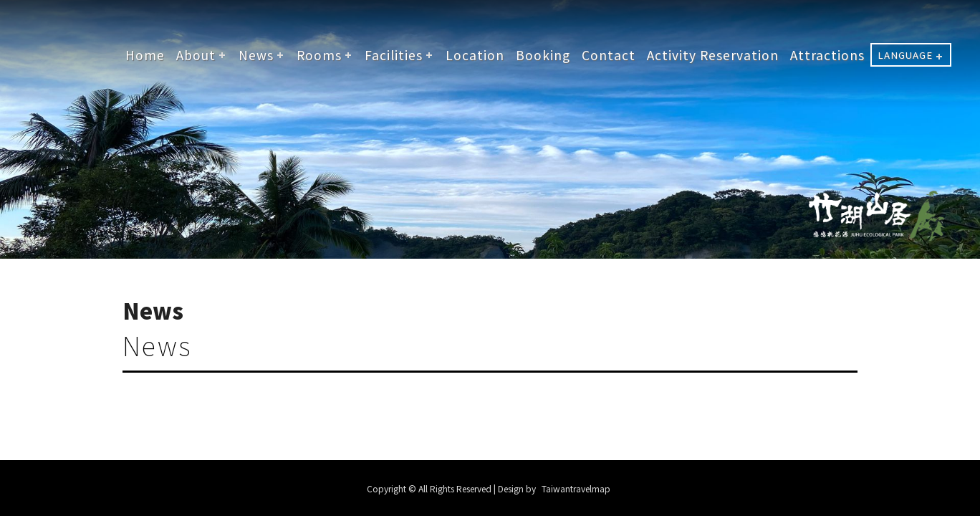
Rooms (319, 55)
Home (145, 55)
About (196, 55)
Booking (543, 55)
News (256, 55)
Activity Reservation (713, 55)
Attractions (827, 55)
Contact (609, 55)
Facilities (394, 55)
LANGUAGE (905, 55)
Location (475, 55)
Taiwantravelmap (576, 488)
